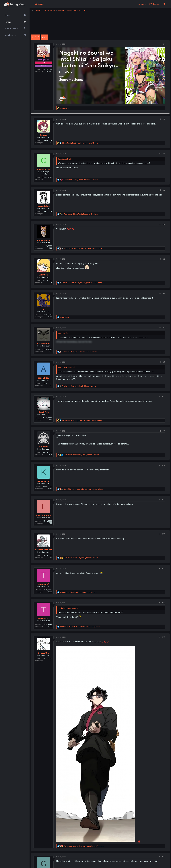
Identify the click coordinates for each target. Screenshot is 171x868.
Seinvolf (43, 447)
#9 (164, 362)
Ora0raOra (43, 653)
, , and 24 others (81, 180)
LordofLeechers (44, 550)
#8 (164, 328)
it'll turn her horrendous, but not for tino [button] (74, 342)
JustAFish (44, 412)
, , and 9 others (82, 283)
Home (7, 15)
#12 (164, 465)
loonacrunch (44, 240)
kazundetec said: (65, 367)
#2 (164, 119)
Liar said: (62, 333)
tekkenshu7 (44, 584)
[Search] (39, 4)
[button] (18, 28)
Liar (43, 309)
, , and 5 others (79, 386)
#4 (164, 190)
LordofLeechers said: (67, 608)
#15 (164, 568)
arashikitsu (44, 378)
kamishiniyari (44, 481)
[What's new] (164, 4)
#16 (164, 603)
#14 (164, 534)
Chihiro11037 (44, 169)
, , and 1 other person (79, 352)
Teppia (43, 135)
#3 (164, 154)
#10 (164, 396)
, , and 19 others (81, 214)
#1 (164, 44)
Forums (8, 22)
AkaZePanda (43, 343)
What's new (10, 28)
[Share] (161, 44)
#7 (164, 293)
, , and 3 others (83, 489)
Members (9, 35)
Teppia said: (63, 159)
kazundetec (44, 206)
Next (44, 37)
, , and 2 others (81, 455)
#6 (164, 259)
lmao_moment (44, 515)
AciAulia (43, 275)
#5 (164, 225)
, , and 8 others (84, 846)
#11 (164, 431)
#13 (164, 500)
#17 (164, 637)
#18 (164, 857)
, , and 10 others (81, 143)
